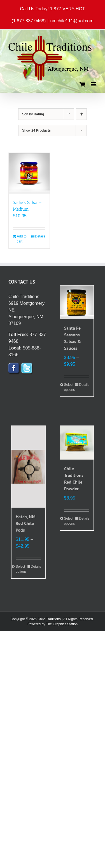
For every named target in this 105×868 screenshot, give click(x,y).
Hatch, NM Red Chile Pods (26, 523)
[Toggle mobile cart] (82, 84)
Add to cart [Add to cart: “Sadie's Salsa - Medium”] (22, 239)
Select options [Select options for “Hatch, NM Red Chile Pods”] (21, 569)
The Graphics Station (62, 624)
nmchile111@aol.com (72, 21)
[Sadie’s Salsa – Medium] (29, 173)
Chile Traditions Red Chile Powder (74, 479)
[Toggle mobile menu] (94, 84)
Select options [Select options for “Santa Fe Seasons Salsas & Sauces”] (70, 387)
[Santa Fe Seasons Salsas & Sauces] (77, 302)
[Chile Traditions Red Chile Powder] (77, 443)
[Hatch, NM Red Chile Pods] (28, 467)
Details (40, 236)
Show (36, 130)
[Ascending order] (81, 114)
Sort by (33, 114)
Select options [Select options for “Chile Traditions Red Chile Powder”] (70, 521)
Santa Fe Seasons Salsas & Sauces (73, 338)
